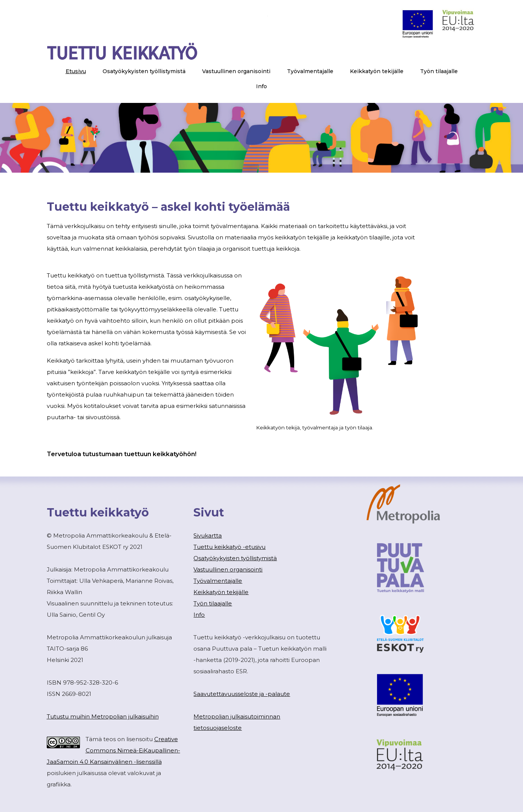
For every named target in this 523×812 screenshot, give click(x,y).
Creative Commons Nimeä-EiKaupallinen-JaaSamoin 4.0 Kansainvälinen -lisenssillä (113, 750)
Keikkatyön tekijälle (221, 592)
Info (199, 615)
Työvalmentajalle (218, 581)
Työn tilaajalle (213, 603)
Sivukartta (208, 535)
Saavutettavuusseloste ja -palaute (242, 694)
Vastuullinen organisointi (228, 569)
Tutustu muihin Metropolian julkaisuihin (103, 716)
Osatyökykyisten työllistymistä (235, 558)
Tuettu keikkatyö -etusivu (229, 547)
